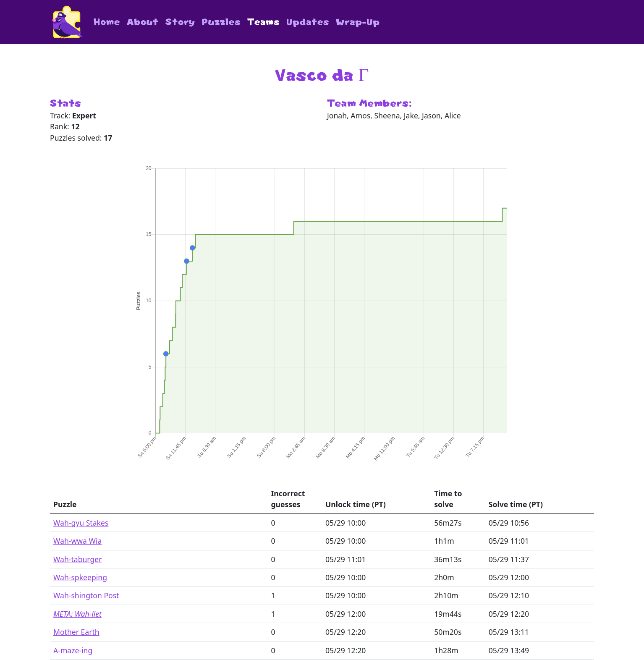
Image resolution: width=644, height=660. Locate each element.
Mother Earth (76, 632)
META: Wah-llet (77, 614)
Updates (308, 22)
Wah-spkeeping (80, 577)
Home (107, 22)
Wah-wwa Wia (77, 541)
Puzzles (221, 22)
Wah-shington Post (86, 595)
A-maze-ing (73, 650)
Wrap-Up (358, 22)
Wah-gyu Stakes (81, 523)
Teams (263, 22)
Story (180, 22)
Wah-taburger (77, 559)
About (143, 22)
